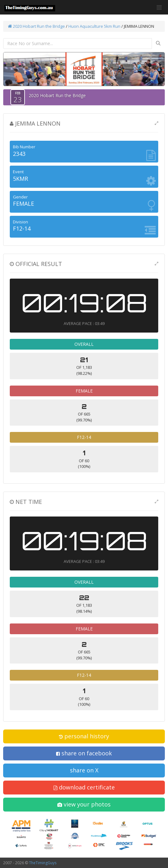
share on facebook (84, 753)
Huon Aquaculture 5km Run (94, 26)
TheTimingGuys (43, 863)
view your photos (84, 804)
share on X (84, 770)
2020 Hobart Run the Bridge (36, 26)
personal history (84, 736)
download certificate (84, 787)
